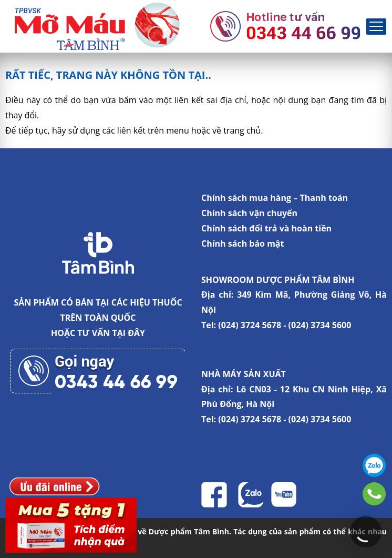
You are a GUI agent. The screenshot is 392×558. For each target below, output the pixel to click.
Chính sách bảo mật (243, 244)
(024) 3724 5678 (250, 325)
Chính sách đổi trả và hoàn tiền (266, 228)
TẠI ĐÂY (128, 333)
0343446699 (374, 494)
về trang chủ (236, 130)
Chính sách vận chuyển (249, 213)
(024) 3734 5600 (320, 325)
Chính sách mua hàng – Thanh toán (275, 198)
